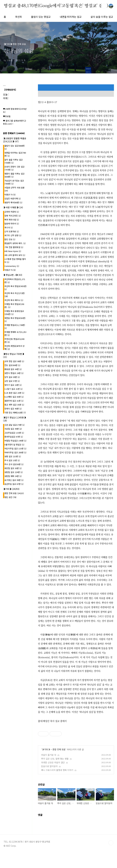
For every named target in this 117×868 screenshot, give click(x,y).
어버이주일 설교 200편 (15, 452)
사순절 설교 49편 (13, 429)
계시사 (9, 227)
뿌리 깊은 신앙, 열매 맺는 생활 (55, 759)
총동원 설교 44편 (13, 369)
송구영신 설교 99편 (14, 480)
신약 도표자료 (12, 231)
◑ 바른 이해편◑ (13, 207)
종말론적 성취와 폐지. (15, 243)
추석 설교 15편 (12, 460)
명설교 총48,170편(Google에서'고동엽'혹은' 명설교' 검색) (56, 6)
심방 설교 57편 (12, 381)
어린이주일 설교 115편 (15, 448)
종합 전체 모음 (59, 749)
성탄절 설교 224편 (14, 472)
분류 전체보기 (14, 133)
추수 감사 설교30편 (14, 464)
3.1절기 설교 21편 (13, 389)
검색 (104, 6)
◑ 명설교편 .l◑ (13, 275)
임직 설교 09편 (12, 377)
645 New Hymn (13, 251)
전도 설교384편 (12, 365)
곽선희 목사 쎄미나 (14, 300)
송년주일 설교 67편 (14, 484)
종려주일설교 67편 (14, 437)
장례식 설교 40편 (13, 409)
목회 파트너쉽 (12, 220)
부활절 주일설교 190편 (15, 441)
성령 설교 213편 (13, 456)
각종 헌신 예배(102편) (15, 413)
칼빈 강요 (10, 239)
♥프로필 (7, 116)
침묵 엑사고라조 (13, 216)
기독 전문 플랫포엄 (14, 247)
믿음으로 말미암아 (49, 766)
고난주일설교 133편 (14, 433)
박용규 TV (10, 195)
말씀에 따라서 (12, 224)
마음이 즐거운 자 (49, 755)
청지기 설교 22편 (13, 385)
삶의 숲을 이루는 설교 (102, 17)
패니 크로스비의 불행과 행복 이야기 (57, 770)
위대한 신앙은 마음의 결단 (53, 762)
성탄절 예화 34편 (13, 476)
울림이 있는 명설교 (41, 17)
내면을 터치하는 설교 (71, 17)
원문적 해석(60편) (13, 202)
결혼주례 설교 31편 (14, 401)
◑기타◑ (46, 749)
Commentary (12, 266)
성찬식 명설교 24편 (14, 373)
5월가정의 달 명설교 (14, 445)
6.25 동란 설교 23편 (14, 393)
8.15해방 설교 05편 (14, 397)
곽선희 (19, 17)
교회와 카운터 (12, 212)
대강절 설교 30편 (13, 468)
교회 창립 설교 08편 (14, 361)
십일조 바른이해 (13, 198)
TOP (111, 843)
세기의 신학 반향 (13, 235)
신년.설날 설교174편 (14, 425)
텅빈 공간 (10, 497)
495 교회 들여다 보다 (15, 255)
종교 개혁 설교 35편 (14, 405)
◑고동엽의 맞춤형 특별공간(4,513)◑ (15, 140)
